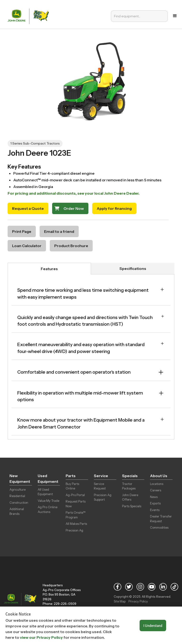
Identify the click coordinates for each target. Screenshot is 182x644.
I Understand (153, 625)
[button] (175, 16)
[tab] (49, 269)
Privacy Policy (138, 601)
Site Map (120, 601)
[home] (29, 16)
